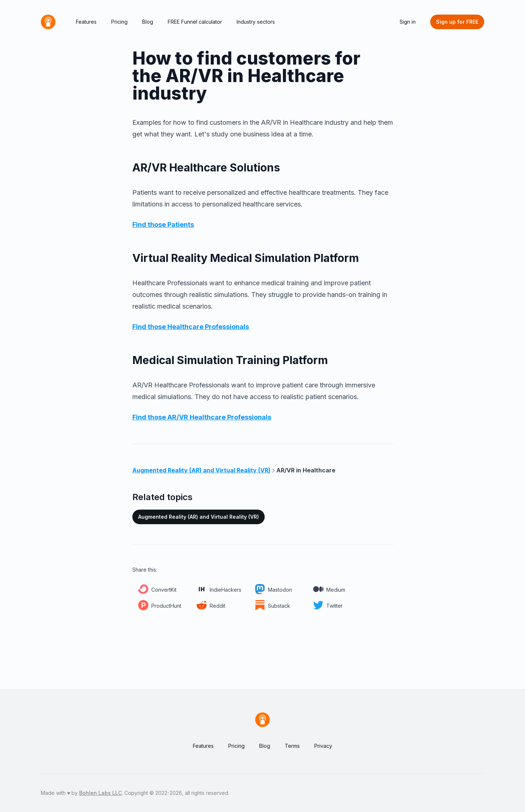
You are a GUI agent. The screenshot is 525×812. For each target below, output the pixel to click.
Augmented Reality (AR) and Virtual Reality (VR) (199, 517)
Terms (292, 746)
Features (86, 22)
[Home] (48, 22)
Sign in (408, 22)
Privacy (323, 746)
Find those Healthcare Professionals (191, 327)
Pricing (119, 22)
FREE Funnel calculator (195, 22)
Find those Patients (163, 225)
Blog (148, 22)
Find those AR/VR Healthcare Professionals (202, 417)
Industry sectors (256, 22)
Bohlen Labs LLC (100, 793)
